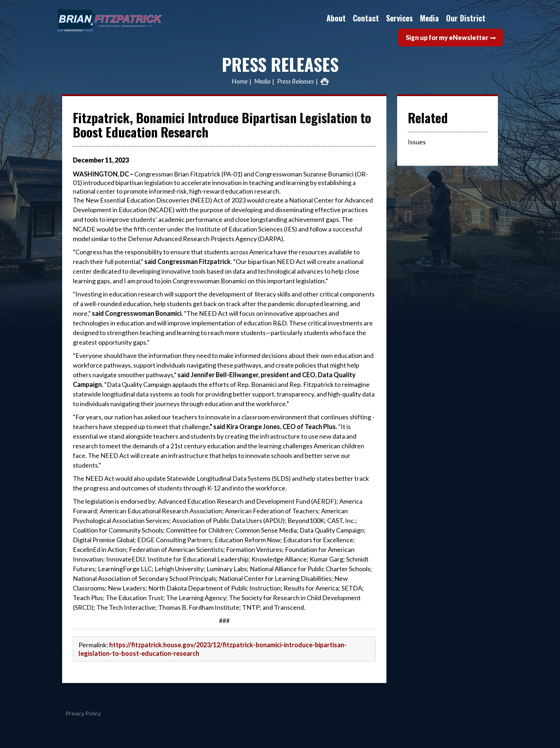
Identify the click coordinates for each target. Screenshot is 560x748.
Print (325, 81)
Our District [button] (466, 18)
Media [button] (429, 18)
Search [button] (496, 18)
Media (262, 81)
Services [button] (399, 18)
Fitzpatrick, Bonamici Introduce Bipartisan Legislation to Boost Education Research (222, 124)
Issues (417, 142)
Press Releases (280, 64)
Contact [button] (366, 18)
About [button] (336, 18)
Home (240, 81)
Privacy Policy (83, 713)
